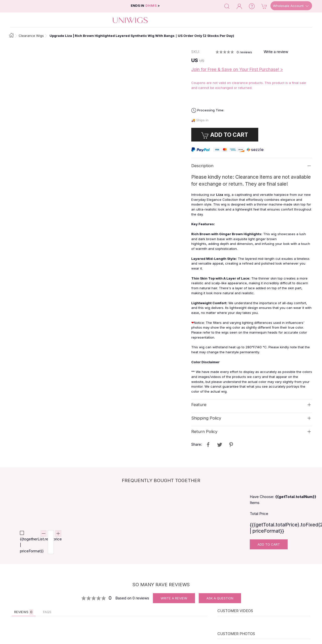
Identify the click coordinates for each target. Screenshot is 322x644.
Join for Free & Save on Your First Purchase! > (237, 70)
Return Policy (204, 431)
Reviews (24, 612)
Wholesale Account (291, 6)
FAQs (47, 612)
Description (202, 166)
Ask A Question (220, 598)
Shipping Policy (206, 418)
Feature (199, 405)
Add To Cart (269, 544)
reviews (244, 52)
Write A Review (174, 598)
